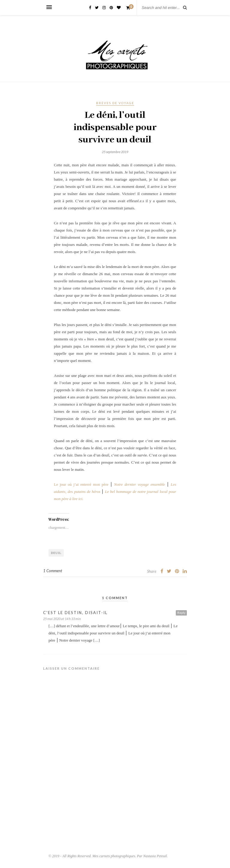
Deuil (56, 553)
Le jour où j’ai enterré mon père (81, 484)
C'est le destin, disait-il (75, 613)
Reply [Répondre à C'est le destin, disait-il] (181, 613)
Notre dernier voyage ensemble (140, 484)
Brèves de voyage (115, 103)
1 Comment (53, 571)
